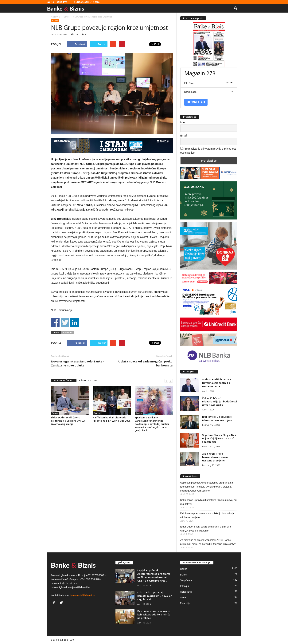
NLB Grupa (68, 332)
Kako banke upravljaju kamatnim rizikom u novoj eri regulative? (208, 502)
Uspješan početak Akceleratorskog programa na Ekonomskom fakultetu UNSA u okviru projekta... (154, 575)
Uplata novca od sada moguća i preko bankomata (145, 363)
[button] (235, 8)
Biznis (183, 575)
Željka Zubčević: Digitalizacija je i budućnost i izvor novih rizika (220, 401)
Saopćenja (186, 580)
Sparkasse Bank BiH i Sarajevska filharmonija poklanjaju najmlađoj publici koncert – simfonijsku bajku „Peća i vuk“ (152, 424)
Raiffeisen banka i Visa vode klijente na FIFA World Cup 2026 (112, 419)
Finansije (185, 603)
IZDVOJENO (189, 371)
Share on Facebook (55, 322)
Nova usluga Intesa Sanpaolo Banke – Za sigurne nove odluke (78, 363)
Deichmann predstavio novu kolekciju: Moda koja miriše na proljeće (207, 515)
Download (196, 102)
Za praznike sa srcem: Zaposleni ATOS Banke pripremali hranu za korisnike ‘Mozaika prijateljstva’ (208, 542)
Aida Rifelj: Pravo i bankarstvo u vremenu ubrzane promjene (216, 457)
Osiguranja (186, 592)
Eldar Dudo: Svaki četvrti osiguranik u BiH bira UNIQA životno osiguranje (68, 421)
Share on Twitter (65, 322)
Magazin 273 (200, 73)
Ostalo (184, 597)
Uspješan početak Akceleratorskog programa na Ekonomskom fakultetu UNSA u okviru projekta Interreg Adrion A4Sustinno (207, 487)
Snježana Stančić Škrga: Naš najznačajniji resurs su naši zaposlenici (219, 438)
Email (184, 136)
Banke (55, 21)
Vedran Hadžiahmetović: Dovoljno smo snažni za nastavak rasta (217, 383)
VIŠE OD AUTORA (88, 380)
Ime (183, 122)
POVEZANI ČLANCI (64, 380)
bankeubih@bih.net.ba (83, 595)
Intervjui (185, 586)
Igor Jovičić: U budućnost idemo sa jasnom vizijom (217, 418)
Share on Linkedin (75, 322)
